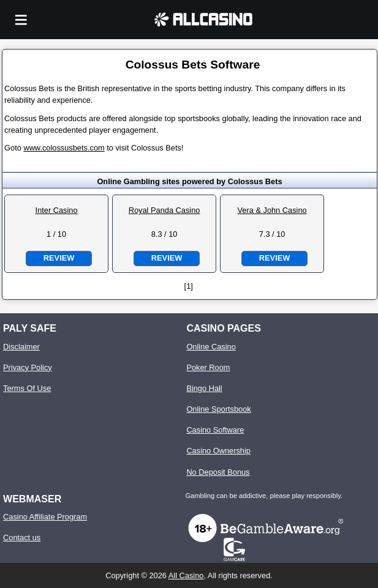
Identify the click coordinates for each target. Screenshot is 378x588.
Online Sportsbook (218, 409)
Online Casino (211, 347)
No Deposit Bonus (218, 472)
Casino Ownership (218, 451)
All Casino (186, 575)
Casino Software (215, 430)
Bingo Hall (204, 388)
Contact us (22, 538)
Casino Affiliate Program (45, 517)
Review (59, 258)
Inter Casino (57, 210)
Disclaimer (21, 347)
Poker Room (208, 367)
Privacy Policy (28, 367)
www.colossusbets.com (64, 148)
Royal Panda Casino (164, 210)
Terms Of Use (27, 388)
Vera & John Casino (272, 210)
